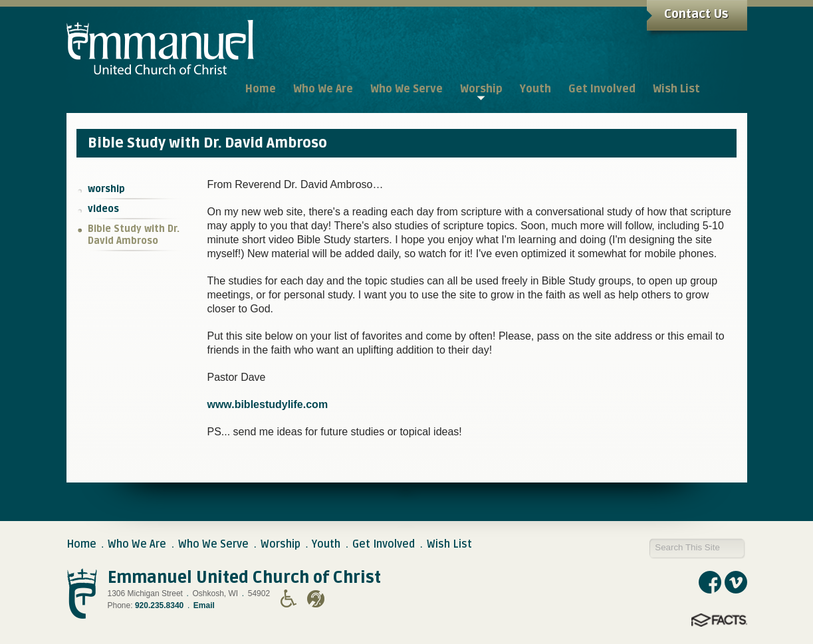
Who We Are (137, 544)
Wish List (449, 544)
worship (106, 189)
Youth (326, 544)
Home (81, 544)
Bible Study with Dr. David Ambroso (134, 235)
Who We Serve (213, 544)
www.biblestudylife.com (267, 404)
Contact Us (696, 14)
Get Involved (384, 544)
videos (103, 209)
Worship (281, 544)
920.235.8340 (159, 605)
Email (204, 605)
